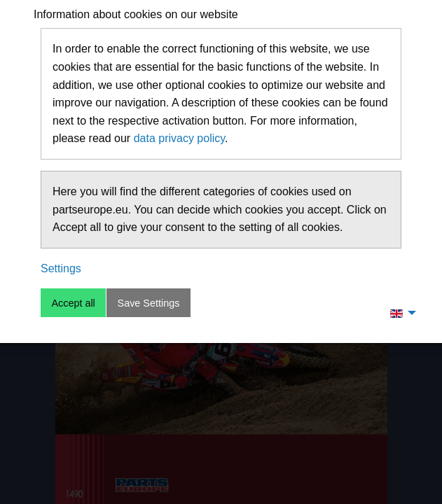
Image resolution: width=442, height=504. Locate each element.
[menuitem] (399, 313)
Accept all (73, 303)
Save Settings (149, 303)
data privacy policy (179, 138)
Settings (61, 268)
